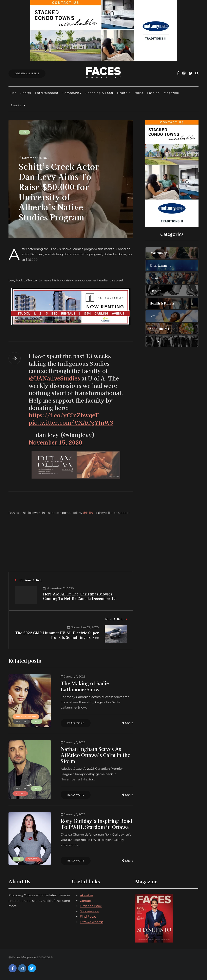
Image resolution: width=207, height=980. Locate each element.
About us (87, 895)
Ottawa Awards (92, 922)
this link (89, 513)
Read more (74, 723)
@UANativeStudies (54, 378)
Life (13, 93)
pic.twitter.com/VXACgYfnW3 (71, 422)
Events (16, 105)
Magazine (171, 93)
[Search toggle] (197, 73)
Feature (21, 722)
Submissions (89, 911)
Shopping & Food (99, 93)
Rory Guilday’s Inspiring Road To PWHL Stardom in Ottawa (95, 824)
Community (72, 93)
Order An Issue (27, 73)
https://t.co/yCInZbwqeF (64, 415)
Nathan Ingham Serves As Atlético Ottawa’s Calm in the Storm (94, 755)
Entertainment (47, 93)
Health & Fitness (130, 93)
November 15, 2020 (56, 442)
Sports (26, 93)
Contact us (88, 901)
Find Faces (88, 916)
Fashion (153, 93)
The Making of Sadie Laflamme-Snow (83, 686)
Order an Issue (91, 906)
